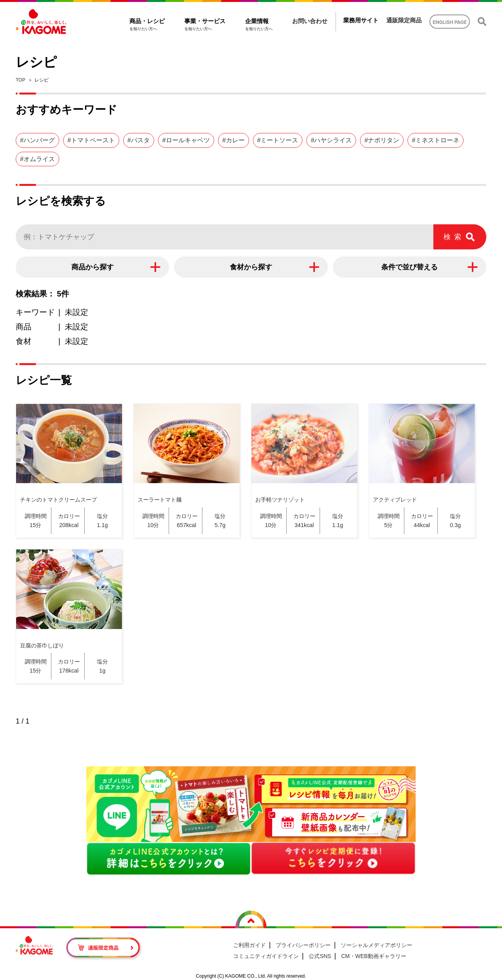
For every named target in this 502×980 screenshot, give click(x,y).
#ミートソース (278, 140)
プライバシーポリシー (303, 945)
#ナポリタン (382, 140)
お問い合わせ (310, 21)
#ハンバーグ (37, 140)
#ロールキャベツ (186, 140)
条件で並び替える (409, 267)
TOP (20, 80)
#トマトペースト (91, 140)
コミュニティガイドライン (266, 956)
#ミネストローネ (436, 140)
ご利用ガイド (249, 945)
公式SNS (320, 956)
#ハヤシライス (331, 140)
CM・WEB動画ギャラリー (374, 956)
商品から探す (93, 267)
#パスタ (139, 140)
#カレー (234, 140)
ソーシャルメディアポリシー (376, 945)
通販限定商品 (404, 20)
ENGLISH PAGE (450, 22)
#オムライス (37, 159)
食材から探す (251, 267)
